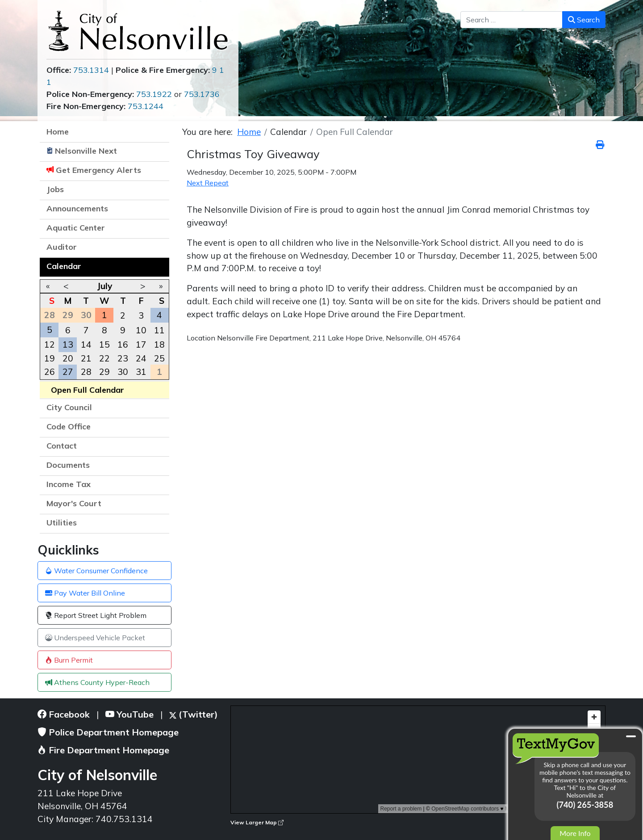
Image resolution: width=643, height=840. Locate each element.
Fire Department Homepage (103, 750)
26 (50, 372)
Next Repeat (208, 183)
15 (104, 344)
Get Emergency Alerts (98, 170)
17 (141, 344)
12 (50, 344)
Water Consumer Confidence (96, 571)
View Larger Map (257, 822)
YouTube (129, 714)
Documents (68, 465)
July (104, 286)
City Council (69, 407)
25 (159, 358)
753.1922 (154, 94)
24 (141, 358)
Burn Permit (69, 660)
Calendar (64, 266)
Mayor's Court (74, 503)
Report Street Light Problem (96, 615)
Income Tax (69, 484)
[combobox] (511, 20)
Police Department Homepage (108, 732)
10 (141, 330)
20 (68, 358)
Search (584, 20)
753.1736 (202, 94)
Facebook (64, 714)
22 (104, 358)
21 (86, 358)
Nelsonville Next (86, 151)
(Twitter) (194, 714)
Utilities (62, 523)
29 (104, 372)
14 (86, 344)
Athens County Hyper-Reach (97, 682)
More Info (575, 833)
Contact (62, 446)
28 (86, 372)
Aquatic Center (76, 228)
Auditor (62, 247)
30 (123, 372)
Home (58, 132)
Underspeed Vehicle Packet (95, 638)
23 (123, 358)
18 (159, 344)
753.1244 (146, 106)
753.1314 (91, 70)
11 (159, 330)
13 (68, 344)
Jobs (55, 189)
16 (123, 344)
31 (141, 372)
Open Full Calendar (88, 390)
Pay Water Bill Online (85, 593)
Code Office (69, 426)
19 (50, 358)
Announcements (77, 208)
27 (68, 372)
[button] (158, 210)
